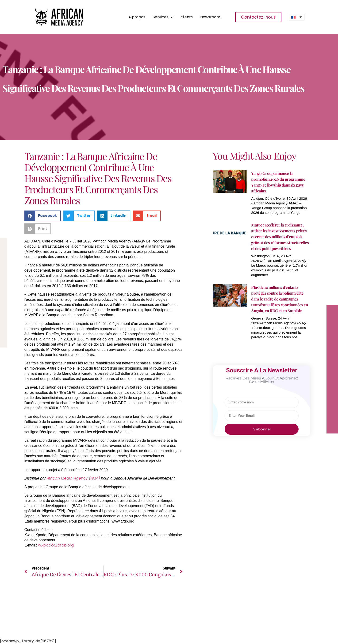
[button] (43, 216)
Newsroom (210, 17)
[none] (297, 17)
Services (163, 17)
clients (187, 17)
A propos (137, 17)
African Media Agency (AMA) (73, 478)
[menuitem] (297, 17)
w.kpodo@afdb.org (56, 545)
